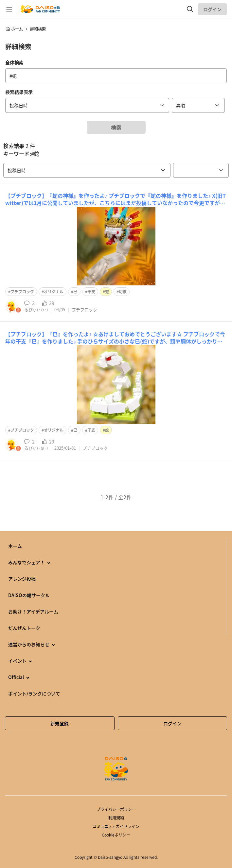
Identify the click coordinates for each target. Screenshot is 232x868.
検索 (116, 127)
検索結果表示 (19, 92)
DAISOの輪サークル (29, 595)
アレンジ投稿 (22, 579)
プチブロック (22, 292)
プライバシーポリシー (116, 809)
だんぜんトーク (24, 628)
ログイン (212, 9)
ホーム (14, 29)
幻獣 (123, 292)
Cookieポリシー (116, 835)
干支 (91, 292)
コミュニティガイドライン (116, 826)
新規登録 (60, 723)
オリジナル (54, 292)
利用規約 (116, 818)
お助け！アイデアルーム (33, 611)
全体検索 (14, 62)
